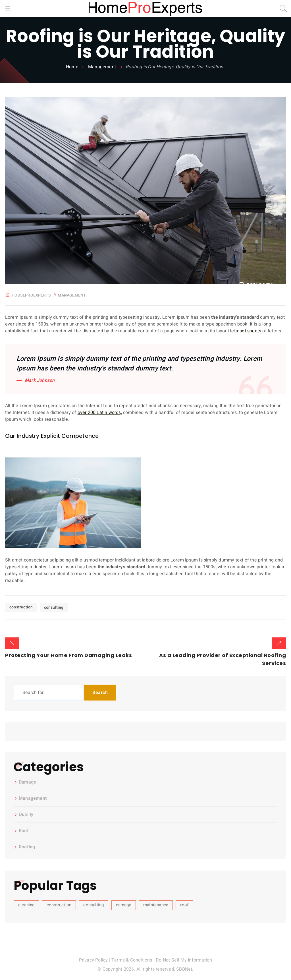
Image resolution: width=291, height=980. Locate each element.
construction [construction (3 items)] (59, 904)
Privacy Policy (93, 959)
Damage (27, 782)
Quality (26, 814)
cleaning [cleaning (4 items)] (26, 904)
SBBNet (184, 968)
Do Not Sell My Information (184, 959)
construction (21, 607)
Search (100, 692)
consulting (54, 607)
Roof (24, 830)
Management (72, 295)
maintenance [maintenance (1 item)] (156, 904)
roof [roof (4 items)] (184, 904)
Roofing (27, 846)
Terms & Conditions (132, 959)
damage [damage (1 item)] (124, 904)
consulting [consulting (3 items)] (93, 904)
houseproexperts (31, 295)
